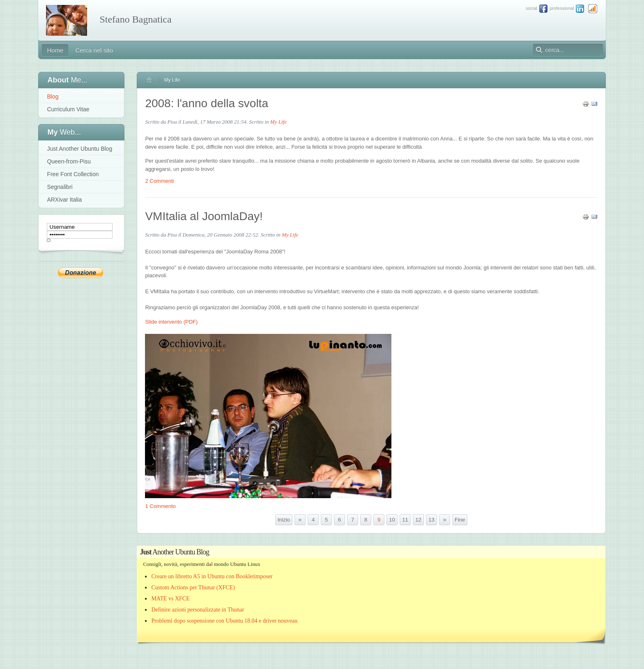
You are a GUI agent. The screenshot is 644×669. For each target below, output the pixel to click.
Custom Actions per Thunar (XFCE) (193, 587)
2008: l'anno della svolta (207, 103)
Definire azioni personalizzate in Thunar (198, 610)
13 (431, 520)
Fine (460, 520)
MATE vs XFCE (170, 599)
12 (418, 520)
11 (405, 520)
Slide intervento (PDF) (171, 322)
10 (392, 520)
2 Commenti (159, 181)
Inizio (284, 520)
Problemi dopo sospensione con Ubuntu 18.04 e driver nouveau (224, 621)
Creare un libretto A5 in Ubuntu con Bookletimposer (212, 576)
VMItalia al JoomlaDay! (204, 216)
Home (153, 80)
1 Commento (160, 506)
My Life (278, 122)
